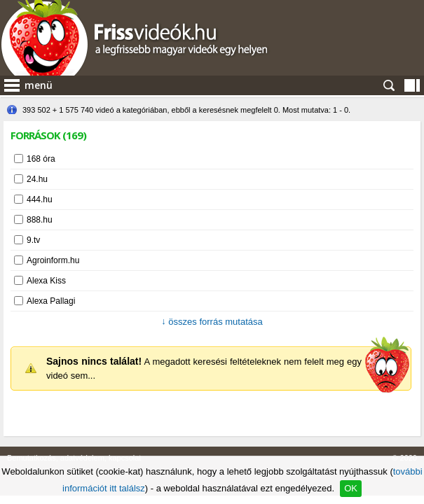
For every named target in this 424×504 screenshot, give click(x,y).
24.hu (37, 179)
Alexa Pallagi (51, 301)
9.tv (33, 240)
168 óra (41, 159)
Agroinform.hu (53, 260)
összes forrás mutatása (212, 322)
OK (351, 488)
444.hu (40, 199)
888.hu (40, 220)
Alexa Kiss (46, 281)
